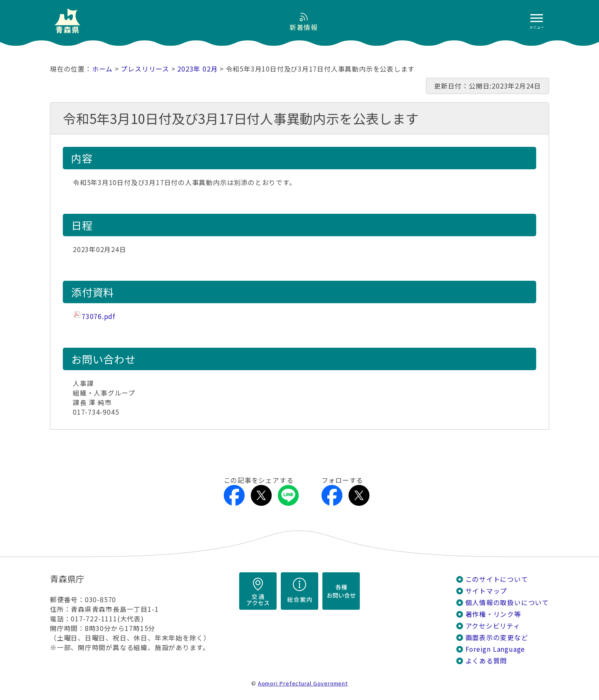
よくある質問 (486, 661)
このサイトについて (497, 579)
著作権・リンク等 (493, 614)
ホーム (102, 69)
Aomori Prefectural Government (303, 683)
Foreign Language (495, 649)
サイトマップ (486, 591)
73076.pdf (98, 316)
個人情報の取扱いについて (507, 602)
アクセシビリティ (493, 626)
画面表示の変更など (497, 637)
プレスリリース (145, 69)
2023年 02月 (197, 69)
